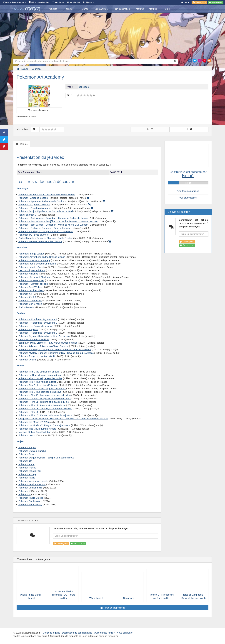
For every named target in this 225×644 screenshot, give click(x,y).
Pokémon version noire (30, 488)
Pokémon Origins (27, 360)
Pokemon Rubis (27, 478)
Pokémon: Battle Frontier (31, 280)
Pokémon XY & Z (27, 297)
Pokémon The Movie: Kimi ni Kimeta (37, 429)
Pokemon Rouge (27, 474)
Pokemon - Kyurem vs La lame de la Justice (41, 201)
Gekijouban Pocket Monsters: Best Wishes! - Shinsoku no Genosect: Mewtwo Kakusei (63, 419)
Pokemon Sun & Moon (30, 304)
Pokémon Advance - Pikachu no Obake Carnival (43, 346)
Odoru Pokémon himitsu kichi (34, 339)
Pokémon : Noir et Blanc (31, 290)
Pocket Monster (27, 307)
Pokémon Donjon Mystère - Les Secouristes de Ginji (46, 211)
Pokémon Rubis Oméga (31, 498)
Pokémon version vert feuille (33, 481)
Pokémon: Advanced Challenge (35, 277)
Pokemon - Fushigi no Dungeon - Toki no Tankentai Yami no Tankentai (55, 349)
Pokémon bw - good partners (34, 235)
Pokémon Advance (28, 274)
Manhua (153, 9)
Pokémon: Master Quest (31, 267)
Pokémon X (25, 494)
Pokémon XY (25, 294)
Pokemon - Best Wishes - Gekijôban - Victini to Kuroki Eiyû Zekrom (53, 225)
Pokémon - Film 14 (28, 412)
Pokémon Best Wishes (31, 287)
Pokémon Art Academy (30, 504)
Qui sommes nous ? (104, 633)
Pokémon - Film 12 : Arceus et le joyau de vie (42, 405)
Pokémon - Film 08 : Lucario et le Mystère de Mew (45, 395)
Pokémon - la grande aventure (34, 205)
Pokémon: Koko (27, 435)
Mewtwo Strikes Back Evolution (35, 432)
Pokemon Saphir (27, 447)
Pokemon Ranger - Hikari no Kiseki (37, 356)
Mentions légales (51, 633)
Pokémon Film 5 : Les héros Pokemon (38, 385)
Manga (86, 9)
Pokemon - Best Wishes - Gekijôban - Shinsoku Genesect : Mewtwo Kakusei (58, 221)
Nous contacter (125, 633)
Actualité (54, 9)
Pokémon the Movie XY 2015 (34, 422)
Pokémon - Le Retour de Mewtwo (36, 326)
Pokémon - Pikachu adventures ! (35, 208)
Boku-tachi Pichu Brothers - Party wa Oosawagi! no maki (48, 343)
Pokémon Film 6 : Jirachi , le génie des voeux (42, 389)
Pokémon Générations (30, 301)
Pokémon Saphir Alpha (30, 501)
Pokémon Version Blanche (32, 451)
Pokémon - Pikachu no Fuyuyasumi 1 (38, 319)
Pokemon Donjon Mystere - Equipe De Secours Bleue (46, 458)
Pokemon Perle (26, 464)
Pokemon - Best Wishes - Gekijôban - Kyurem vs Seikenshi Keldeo (53, 218)
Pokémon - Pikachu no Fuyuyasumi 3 (38, 333)
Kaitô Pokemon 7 (27, 215)
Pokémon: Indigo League (31, 254)
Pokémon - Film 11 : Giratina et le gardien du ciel (44, 402)
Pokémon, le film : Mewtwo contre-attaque (40, 375)
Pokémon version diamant (32, 484)
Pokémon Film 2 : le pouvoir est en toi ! (39, 372)
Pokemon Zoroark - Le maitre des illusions (40, 241)
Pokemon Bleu (26, 454)
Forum (168, 9)
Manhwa (140, 9)
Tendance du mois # (39, 110)
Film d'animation (123, 9)
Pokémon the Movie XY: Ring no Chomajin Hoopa (44, 425)
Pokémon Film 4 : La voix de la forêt (37, 382)
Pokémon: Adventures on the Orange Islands (42, 257)
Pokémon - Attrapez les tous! (33, 198)
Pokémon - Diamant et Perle (33, 284)
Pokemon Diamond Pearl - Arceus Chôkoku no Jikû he (47, 195)
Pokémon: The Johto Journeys (34, 260)
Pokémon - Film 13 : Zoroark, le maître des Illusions (45, 409)
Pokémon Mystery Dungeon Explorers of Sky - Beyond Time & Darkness (56, 353)
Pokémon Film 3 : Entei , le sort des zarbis (40, 378)
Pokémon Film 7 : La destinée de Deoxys (40, 392)
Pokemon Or (25, 461)
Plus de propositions (115, 608)
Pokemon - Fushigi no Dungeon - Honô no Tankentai (46, 231)
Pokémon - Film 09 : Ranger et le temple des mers (45, 399)
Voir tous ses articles (188, 191)
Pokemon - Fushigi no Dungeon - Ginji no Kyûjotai (44, 228)
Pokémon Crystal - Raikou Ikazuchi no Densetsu (44, 336)
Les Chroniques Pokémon (32, 270)
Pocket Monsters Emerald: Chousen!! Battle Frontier (46, 238)
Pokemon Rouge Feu (30, 471)
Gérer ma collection (40, 2)
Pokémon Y (24, 491)
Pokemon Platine (27, 468)
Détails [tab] (24, 144)
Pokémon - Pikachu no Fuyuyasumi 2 (38, 323)
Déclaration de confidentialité (77, 633)
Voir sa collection (188, 198)
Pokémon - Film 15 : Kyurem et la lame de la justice (45, 415)
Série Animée (102, 9)
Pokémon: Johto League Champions (37, 264)
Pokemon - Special (28, 329)
